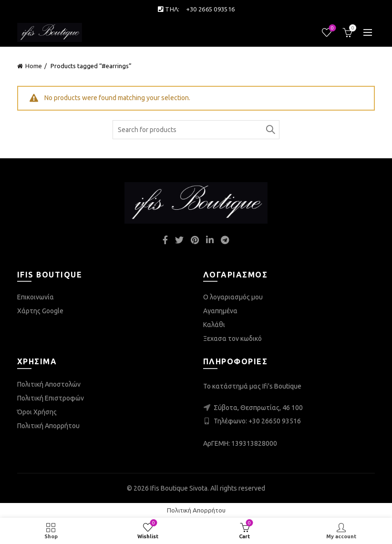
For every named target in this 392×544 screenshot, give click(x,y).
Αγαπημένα (220, 311)
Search (270, 130)
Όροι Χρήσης (37, 412)
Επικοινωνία (36, 297)
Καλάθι (214, 325)
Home (34, 66)
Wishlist (332, 28)
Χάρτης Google (40, 311)
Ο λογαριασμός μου (233, 297)
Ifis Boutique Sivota (179, 488)
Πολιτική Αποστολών (49, 384)
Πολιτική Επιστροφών (51, 398)
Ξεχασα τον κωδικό (232, 339)
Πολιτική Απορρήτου (48, 426)
